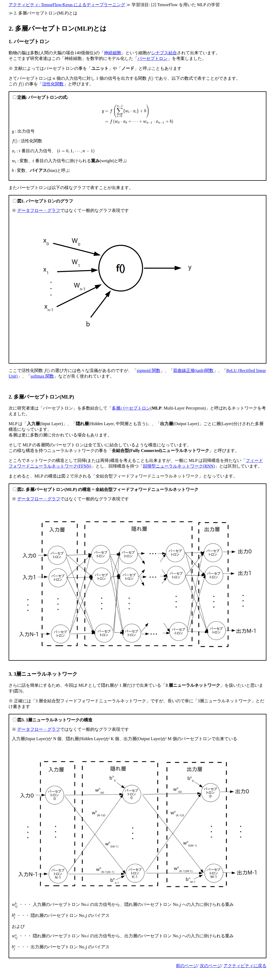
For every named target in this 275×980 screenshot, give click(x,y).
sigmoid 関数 (149, 370)
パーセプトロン (153, 58)
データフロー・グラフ (39, 210)
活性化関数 (53, 84)
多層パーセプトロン (131, 408)
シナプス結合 (164, 53)
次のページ (211, 966)
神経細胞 (113, 53)
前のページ (187, 966)
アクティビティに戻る (245, 966)
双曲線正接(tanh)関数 (193, 370)
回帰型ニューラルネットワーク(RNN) (179, 466)
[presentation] (54, 79)
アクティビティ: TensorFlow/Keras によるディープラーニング (67, 5)
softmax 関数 (42, 376)
